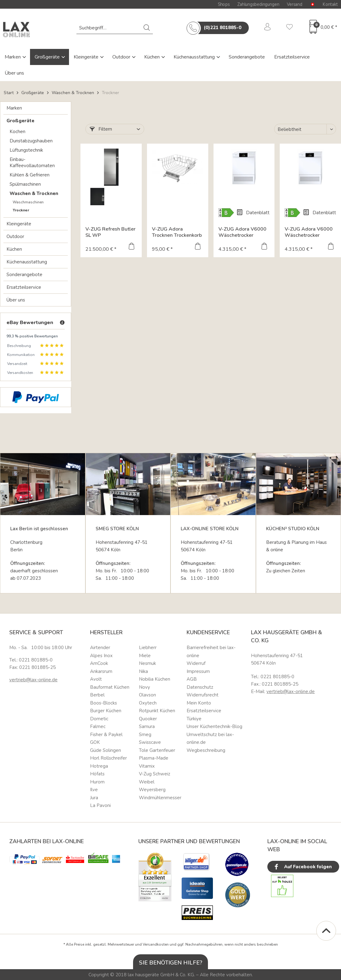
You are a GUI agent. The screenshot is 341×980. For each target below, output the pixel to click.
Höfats (97, 774)
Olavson (147, 695)
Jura (94, 798)
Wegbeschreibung (206, 750)
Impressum (198, 671)
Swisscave (150, 742)
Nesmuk (147, 663)
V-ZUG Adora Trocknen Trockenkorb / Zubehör (177, 232)
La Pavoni (100, 805)
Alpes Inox (101, 656)
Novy (145, 687)
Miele (145, 656)
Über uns (14, 73)
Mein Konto (199, 703)
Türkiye (194, 719)
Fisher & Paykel (106, 735)
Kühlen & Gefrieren (30, 175)
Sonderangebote (247, 57)
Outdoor (122, 57)
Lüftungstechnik (26, 150)
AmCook (99, 663)
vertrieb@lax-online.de (33, 680)
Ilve (94, 790)
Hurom (97, 782)
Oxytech (148, 703)
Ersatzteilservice (292, 57)
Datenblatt (253, 213)
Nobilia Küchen (155, 679)
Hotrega (99, 766)
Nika (143, 671)
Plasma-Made (154, 758)
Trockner (21, 210)
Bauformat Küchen (110, 687)
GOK (95, 742)
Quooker (148, 719)
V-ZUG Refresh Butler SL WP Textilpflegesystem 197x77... (110, 232)
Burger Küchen (106, 711)
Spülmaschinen (25, 184)
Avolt (96, 679)
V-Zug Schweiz (155, 774)
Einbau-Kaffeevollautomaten (32, 163)
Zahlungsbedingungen (258, 4)
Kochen (17, 132)
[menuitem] (115, 28)
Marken (13, 57)
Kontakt (330, 4)
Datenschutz (200, 687)
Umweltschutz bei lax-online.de (210, 739)
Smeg (145, 735)
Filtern (101, 129)
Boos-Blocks (104, 703)
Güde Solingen (106, 750)
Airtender (100, 648)
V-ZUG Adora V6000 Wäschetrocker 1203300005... (242, 232)
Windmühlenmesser (160, 798)
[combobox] (115, 28)
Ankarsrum (101, 671)
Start (9, 93)
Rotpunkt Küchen (157, 711)
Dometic (99, 719)
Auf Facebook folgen (302, 867)
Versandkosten (156, 944)
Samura (147, 726)
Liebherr (148, 648)
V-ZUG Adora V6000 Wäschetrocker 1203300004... (309, 232)
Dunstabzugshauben (31, 141)
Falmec (98, 726)
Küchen (153, 57)
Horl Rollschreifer (108, 758)
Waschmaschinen (28, 202)
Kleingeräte (87, 57)
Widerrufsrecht (203, 695)
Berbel (97, 695)
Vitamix (147, 766)
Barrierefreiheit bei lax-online (211, 652)
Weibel (147, 782)
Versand (295, 4)
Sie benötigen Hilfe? (171, 963)
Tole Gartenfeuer (157, 750)
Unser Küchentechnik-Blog (214, 726)
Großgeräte (48, 57)
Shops (224, 4)
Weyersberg (152, 790)
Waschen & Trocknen (34, 193)
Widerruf (196, 663)
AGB (192, 679)
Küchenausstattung (195, 57)
